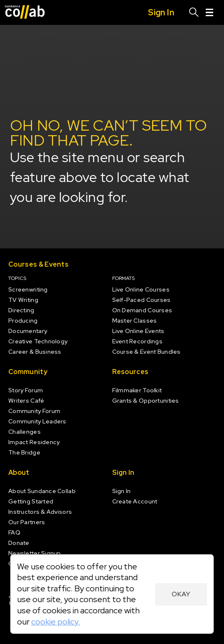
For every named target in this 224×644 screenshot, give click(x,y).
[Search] (194, 12)
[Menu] (209, 12)
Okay (181, 594)
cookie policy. (56, 622)
